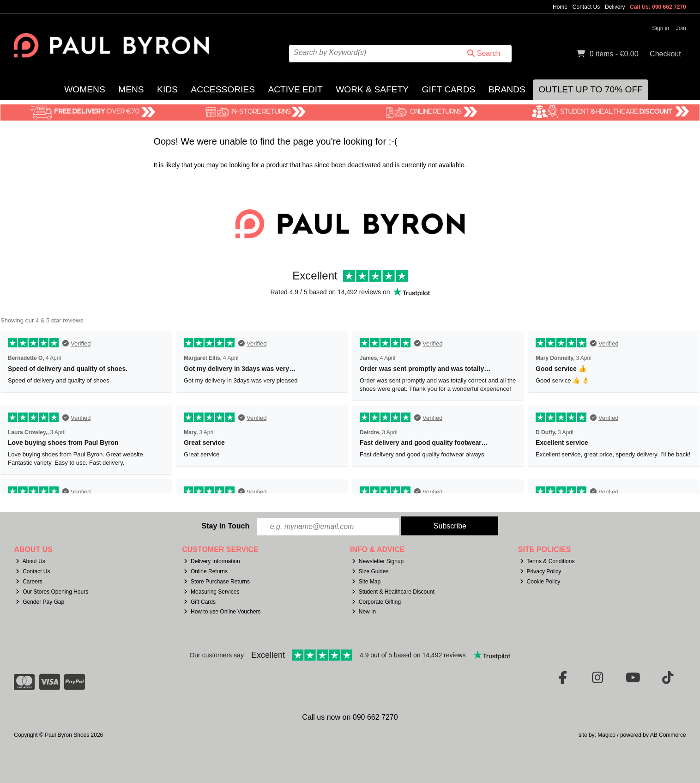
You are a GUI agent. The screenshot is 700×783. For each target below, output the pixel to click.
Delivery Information (212, 561)
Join (681, 28)
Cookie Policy (540, 582)
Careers (29, 582)
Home (560, 7)
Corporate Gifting (376, 602)
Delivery (615, 7)
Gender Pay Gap (40, 602)
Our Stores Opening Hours (52, 592)
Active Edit (295, 89)
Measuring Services (211, 592)
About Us (30, 561)
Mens (131, 89)
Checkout (665, 54)
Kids (167, 89)
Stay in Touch (225, 526)
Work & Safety (372, 89)
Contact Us (586, 7)
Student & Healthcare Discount (393, 592)
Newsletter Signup (378, 561)
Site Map (366, 582)
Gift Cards (448, 89)
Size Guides (370, 571)
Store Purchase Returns (217, 582)
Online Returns (206, 571)
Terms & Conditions (547, 561)
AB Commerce (668, 735)
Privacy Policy (541, 571)
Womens (84, 89)
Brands (507, 89)
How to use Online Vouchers (222, 612)
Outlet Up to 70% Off (591, 89)
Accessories (223, 89)
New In (364, 612)
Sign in (661, 28)
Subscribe (450, 526)
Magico (606, 735)
